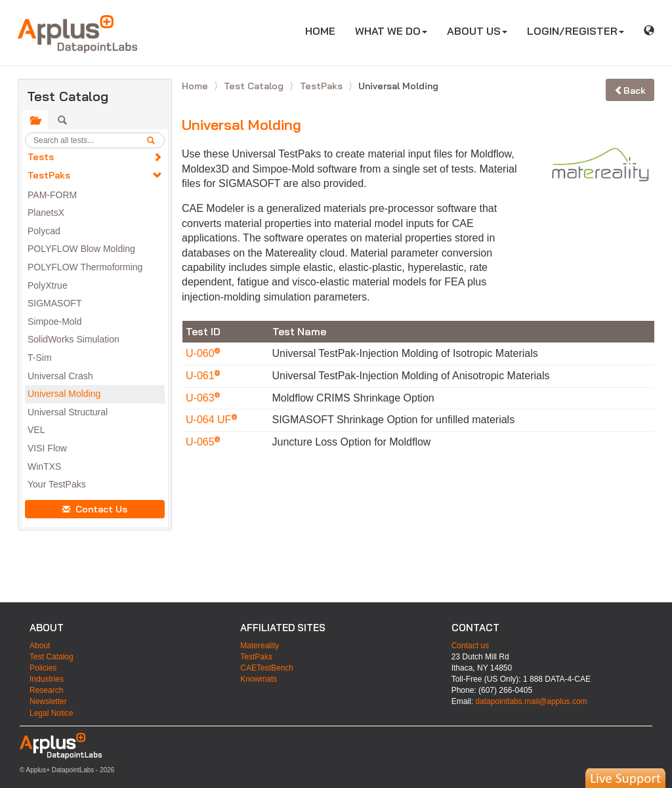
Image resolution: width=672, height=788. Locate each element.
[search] (156, 140)
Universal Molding (64, 394)
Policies (43, 668)
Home (196, 86)
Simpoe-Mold (54, 321)
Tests (41, 157)
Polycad (44, 231)
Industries (47, 679)
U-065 (201, 442)
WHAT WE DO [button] (391, 31)
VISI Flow (47, 448)
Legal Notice (52, 713)
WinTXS (44, 467)
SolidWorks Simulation (73, 339)
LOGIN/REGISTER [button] (576, 31)
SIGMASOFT (54, 303)
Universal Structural (68, 412)
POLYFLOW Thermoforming (85, 267)
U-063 (201, 398)
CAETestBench (267, 668)
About (40, 646)
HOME (325, 31)
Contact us (470, 646)
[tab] (35, 120)
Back (630, 91)
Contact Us (95, 509)
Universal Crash (60, 376)
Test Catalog (255, 86)
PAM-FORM (52, 195)
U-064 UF (210, 420)
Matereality (260, 646)
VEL (36, 430)
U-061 (201, 376)
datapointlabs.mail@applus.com (531, 701)
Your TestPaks (57, 484)
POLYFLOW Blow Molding (81, 249)
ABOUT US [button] (477, 31)
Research (46, 690)
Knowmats (259, 679)
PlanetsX (46, 213)
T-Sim (40, 358)
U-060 (201, 353)
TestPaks (49, 175)
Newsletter (48, 701)
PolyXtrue (48, 285)
